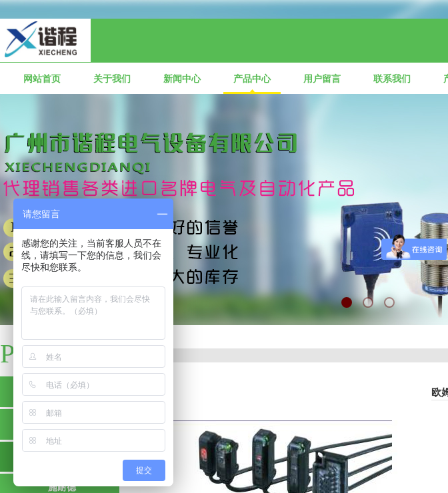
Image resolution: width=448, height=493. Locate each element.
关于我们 (112, 79)
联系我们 (392, 79)
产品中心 (252, 79)
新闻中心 (182, 79)
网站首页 (42, 79)
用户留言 (322, 79)
